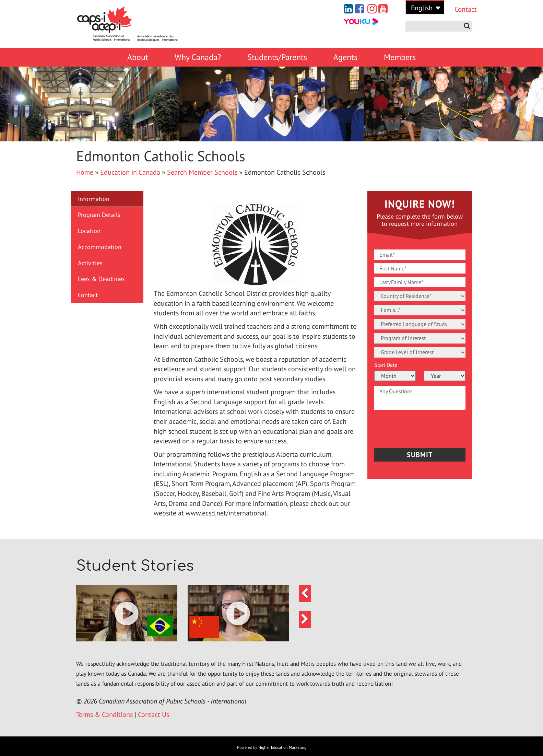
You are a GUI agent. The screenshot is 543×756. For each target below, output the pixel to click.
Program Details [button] (99, 215)
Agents (345, 57)
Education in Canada (130, 172)
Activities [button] (90, 263)
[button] (127, 613)
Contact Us (154, 714)
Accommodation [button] (100, 247)
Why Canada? (198, 57)
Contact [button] (88, 295)
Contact (461, 9)
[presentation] (414, 427)
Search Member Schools (202, 172)
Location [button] (89, 231)
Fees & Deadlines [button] (101, 279)
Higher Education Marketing (282, 747)
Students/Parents (277, 57)
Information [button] (94, 199)
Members (400, 57)
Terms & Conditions (104, 714)
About (138, 57)
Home (85, 172)
